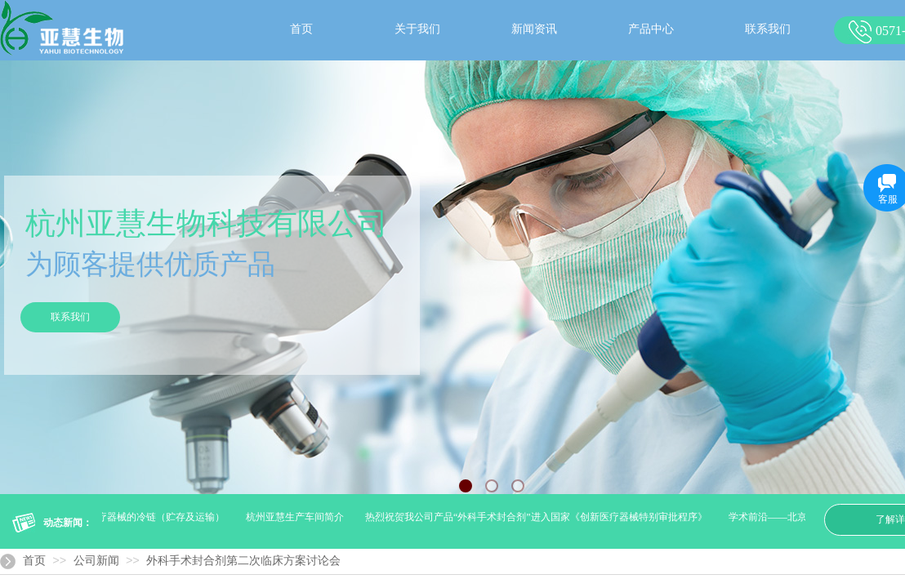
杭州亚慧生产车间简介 (296, 517)
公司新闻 (96, 561)
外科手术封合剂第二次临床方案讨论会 (243, 561)
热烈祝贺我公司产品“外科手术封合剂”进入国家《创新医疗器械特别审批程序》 (538, 517)
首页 (34, 561)
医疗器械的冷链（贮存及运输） (158, 517)
